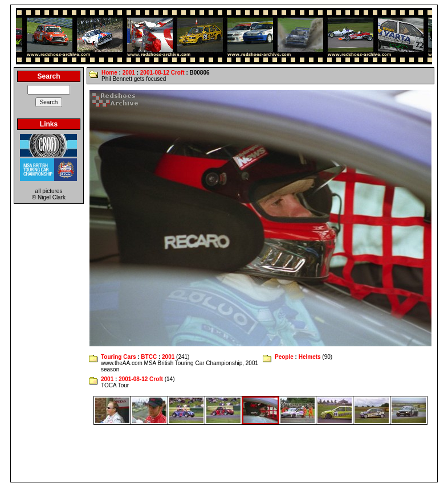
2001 (129, 73)
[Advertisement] (224, 453)
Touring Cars (118, 357)
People (284, 357)
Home (109, 73)
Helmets (310, 357)
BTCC (149, 357)
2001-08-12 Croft (162, 73)
